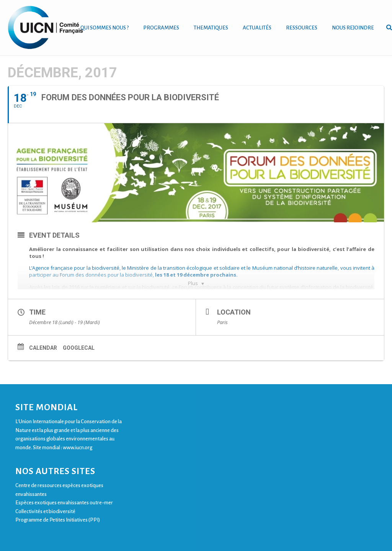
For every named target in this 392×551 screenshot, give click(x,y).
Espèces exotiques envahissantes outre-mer (64, 503)
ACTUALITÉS (257, 28)
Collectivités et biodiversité (45, 511)
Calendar (43, 348)
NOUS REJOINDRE (353, 28)
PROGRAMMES (161, 28)
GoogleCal (79, 348)
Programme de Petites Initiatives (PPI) (58, 520)
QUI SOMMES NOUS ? (105, 28)
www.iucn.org (78, 447)
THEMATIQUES (211, 28)
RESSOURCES (302, 28)
